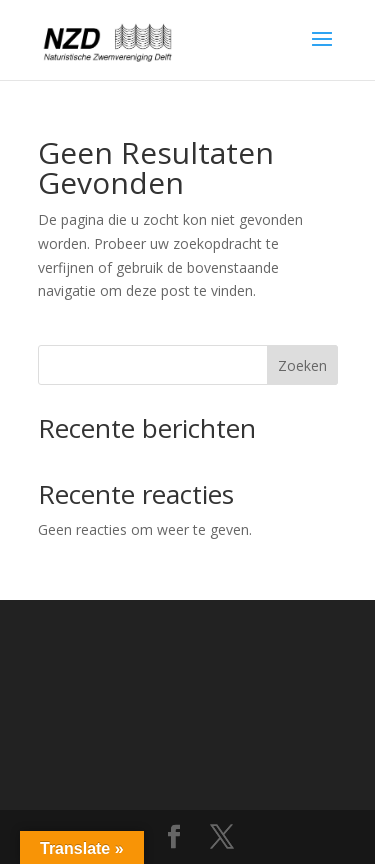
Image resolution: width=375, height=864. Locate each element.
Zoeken (302, 365)
